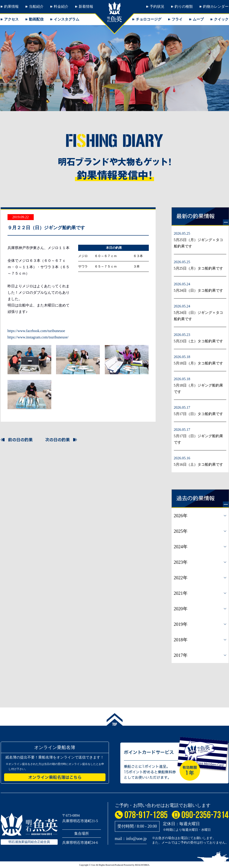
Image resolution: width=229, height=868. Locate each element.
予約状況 (157, 6)
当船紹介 (36, 6)
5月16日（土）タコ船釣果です (198, 464)
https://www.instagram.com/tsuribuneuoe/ (38, 337)
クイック (221, 19)
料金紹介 (61, 6)
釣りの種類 (184, 6)
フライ (177, 19)
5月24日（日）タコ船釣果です (198, 290)
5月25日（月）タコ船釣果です (198, 268)
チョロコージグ (149, 19)
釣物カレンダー (216, 6)
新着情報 (86, 6)
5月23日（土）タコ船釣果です (198, 341)
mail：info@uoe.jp (131, 839)
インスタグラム (67, 19)
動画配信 (36, 19)
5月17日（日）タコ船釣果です (198, 414)
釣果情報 (11, 6)
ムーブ (198, 19)
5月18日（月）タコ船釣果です (198, 363)
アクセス (11, 19)
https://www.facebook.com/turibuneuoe (36, 331)
